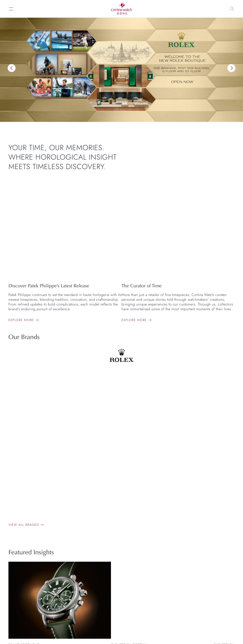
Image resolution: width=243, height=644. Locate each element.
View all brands (24, 525)
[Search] (232, 9)
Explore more (21, 320)
